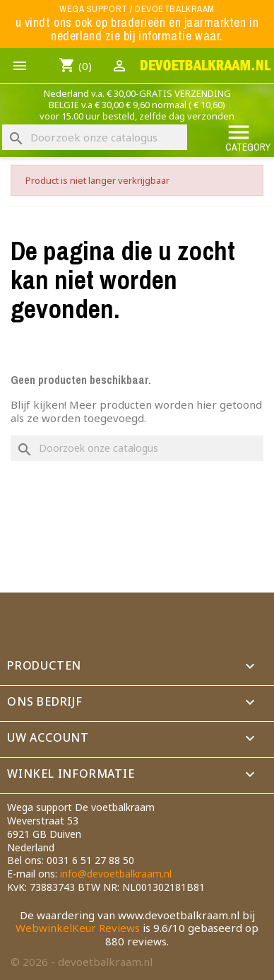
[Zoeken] (95, 137)
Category (248, 137)
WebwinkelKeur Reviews (78, 928)
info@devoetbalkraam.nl (116, 874)
